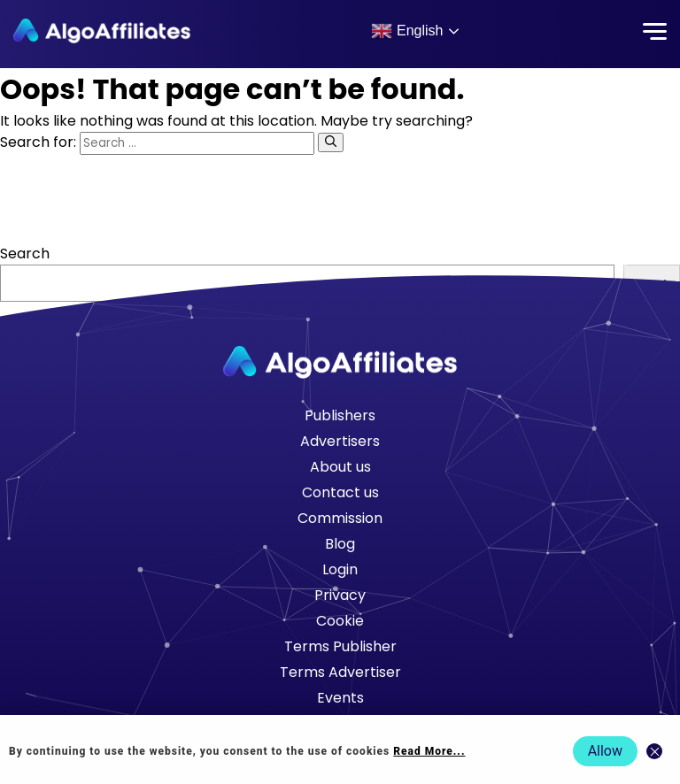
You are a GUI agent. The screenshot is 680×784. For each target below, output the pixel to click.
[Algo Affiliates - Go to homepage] (102, 31)
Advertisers (340, 441)
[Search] (331, 142)
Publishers (340, 415)
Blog (340, 544)
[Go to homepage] (340, 362)
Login (340, 569)
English (407, 31)
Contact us (340, 492)
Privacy (340, 595)
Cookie (340, 621)
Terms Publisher (340, 646)
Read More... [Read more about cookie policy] (429, 751)
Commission (340, 518)
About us (340, 467)
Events (340, 698)
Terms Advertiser (340, 672)
